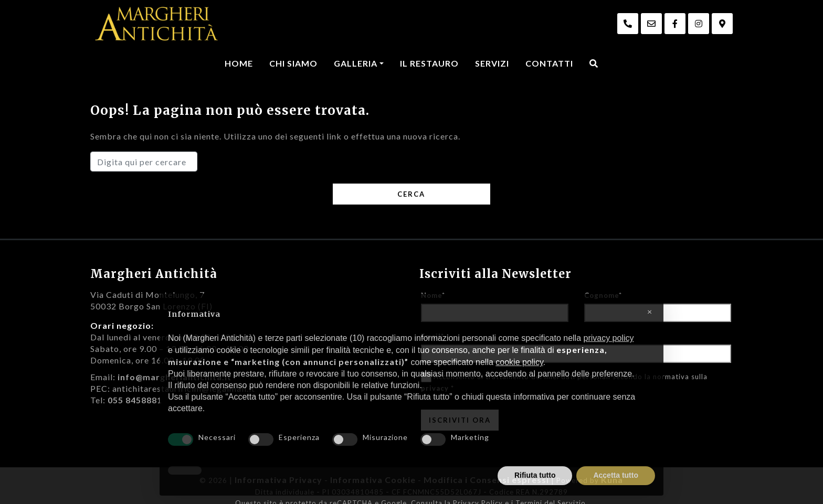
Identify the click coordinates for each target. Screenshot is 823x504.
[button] (650, 310)
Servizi (492, 63)
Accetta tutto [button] (616, 475)
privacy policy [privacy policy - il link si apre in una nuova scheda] (608, 338)
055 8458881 (135, 400)
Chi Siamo (293, 63)
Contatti (549, 63)
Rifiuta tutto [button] (535, 475)
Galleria (356, 63)
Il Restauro (429, 63)
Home (239, 63)
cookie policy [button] (519, 362)
